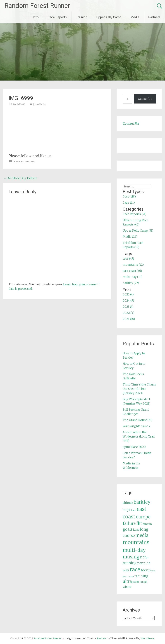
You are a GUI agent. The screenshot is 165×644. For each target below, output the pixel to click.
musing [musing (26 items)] (131, 557)
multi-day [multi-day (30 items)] (134, 550)
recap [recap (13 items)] (146, 570)
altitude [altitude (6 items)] (128, 503)
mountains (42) (133, 265)
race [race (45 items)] (135, 569)
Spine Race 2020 (134, 447)
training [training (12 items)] (141, 576)
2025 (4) (128, 294)
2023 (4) (128, 307)
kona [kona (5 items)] (136, 530)
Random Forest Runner (37, 6)
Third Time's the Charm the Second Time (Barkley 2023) (139, 389)
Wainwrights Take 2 (137, 426)
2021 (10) (129, 319)
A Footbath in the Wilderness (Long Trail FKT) (139, 436)
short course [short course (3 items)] (128, 577)
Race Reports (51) (135, 214)
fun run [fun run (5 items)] (147, 524)
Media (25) (130, 237)
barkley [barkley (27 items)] (142, 502)
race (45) (128, 258)
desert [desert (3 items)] (133, 510)
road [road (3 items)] (153, 571)
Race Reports (57, 17)
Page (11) (129, 203)
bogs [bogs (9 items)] (126, 510)
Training (82, 17)
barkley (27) (131, 283)
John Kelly (39, 104)
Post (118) (129, 196)
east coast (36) (132, 271)
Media (135, 17)
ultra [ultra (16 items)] (127, 581)
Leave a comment (24, 161)
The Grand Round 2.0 (137, 420)
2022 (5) (128, 313)
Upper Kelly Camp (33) (138, 231)
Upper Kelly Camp (109, 17)
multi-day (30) (132, 277)
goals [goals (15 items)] (128, 529)
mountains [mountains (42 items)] (136, 542)
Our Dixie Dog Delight (20, 178)
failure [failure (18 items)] (129, 523)
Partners (154, 17)
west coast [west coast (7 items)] (140, 582)
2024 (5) (128, 300)
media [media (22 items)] (142, 535)
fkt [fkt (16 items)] (139, 524)
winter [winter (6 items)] (127, 587)
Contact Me (131, 124)
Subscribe (145, 99)
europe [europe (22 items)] (143, 517)
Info (36, 17)
